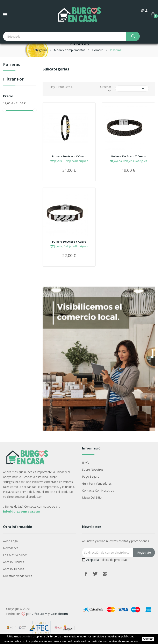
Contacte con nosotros (98, 490)
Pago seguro (91, 476)
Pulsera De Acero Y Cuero (69, 156)
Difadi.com (39, 614)
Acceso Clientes (14, 562)
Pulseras (12, 65)
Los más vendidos (15, 555)
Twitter (95, 574)
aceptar (148, 639)
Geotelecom (59, 614)
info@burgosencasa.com (22, 511)
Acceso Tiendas (14, 569)
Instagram (105, 574)
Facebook (86, 574)
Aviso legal (11, 541)
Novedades (11, 548)
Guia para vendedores (97, 483)
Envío (86, 463)
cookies (27, 636)
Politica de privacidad (114, 560)
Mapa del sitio (92, 497)
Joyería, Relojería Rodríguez (69, 161)
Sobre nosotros (93, 469)
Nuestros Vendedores (18, 576)
